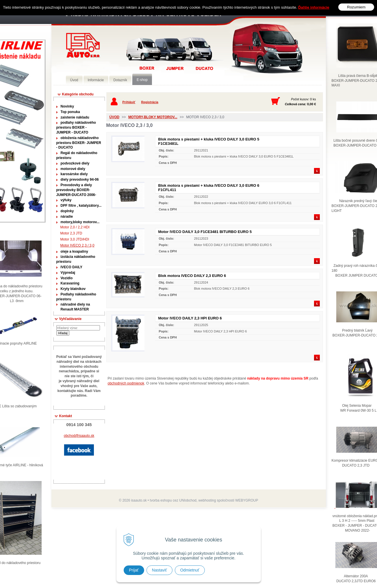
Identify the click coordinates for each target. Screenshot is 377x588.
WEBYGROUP (247, 500)
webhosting (207, 500)
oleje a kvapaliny (74, 252)
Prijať (134, 570)
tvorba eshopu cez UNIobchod (173, 500)
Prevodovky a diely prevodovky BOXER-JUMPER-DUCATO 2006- (76, 190)
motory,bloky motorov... (80, 222)
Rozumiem (356, 7)
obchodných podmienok (126, 383)
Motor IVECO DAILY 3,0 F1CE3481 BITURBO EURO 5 (205, 232)
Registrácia (150, 102)
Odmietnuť (190, 570)
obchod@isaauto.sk (79, 436)
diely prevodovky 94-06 (80, 180)
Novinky (67, 106)
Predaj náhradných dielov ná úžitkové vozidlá (83, 45)
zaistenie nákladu (75, 117)
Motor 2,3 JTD (71, 233)
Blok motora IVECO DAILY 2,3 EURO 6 (192, 276)
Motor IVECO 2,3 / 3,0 (77, 245)
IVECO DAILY (72, 267)
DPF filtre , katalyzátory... (81, 206)
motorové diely (73, 169)
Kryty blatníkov (73, 289)
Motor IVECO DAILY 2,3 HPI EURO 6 (190, 318)
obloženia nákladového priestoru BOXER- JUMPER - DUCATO (79, 143)
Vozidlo (67, 278)
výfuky (66, 200)
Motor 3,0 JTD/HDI (75, 239)
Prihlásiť (129, 102)
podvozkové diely (75, 163)
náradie (67, 217)
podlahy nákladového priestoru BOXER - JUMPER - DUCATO (76, 127)
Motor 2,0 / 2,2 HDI (75, 227)
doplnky (67, 211)
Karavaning (70, 283)
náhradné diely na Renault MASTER (75, 307)
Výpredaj (68, 273)
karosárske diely (74, 174)
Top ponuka (70, 112)
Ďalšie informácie (314, 7)
